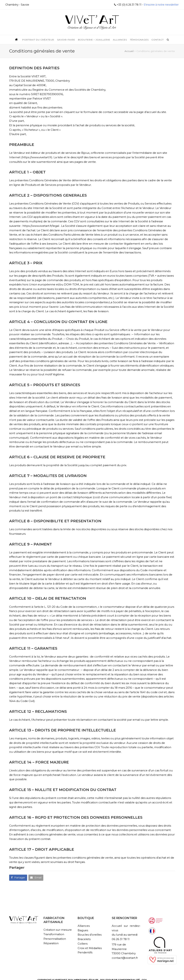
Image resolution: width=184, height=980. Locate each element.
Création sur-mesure (58, 930)
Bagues (83, 930)
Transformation (54, 934)
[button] (18, 878)
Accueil (129, 51)
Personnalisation (55, 939)
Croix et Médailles (90, 948)
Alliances (84, 926)
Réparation (51, 943)
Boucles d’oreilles (90, 935)
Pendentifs (85, 952)
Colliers (83, 944)
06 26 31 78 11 (121, 939)
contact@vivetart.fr (125, 958)
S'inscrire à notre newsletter (161, 5)
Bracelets (84, 939)
